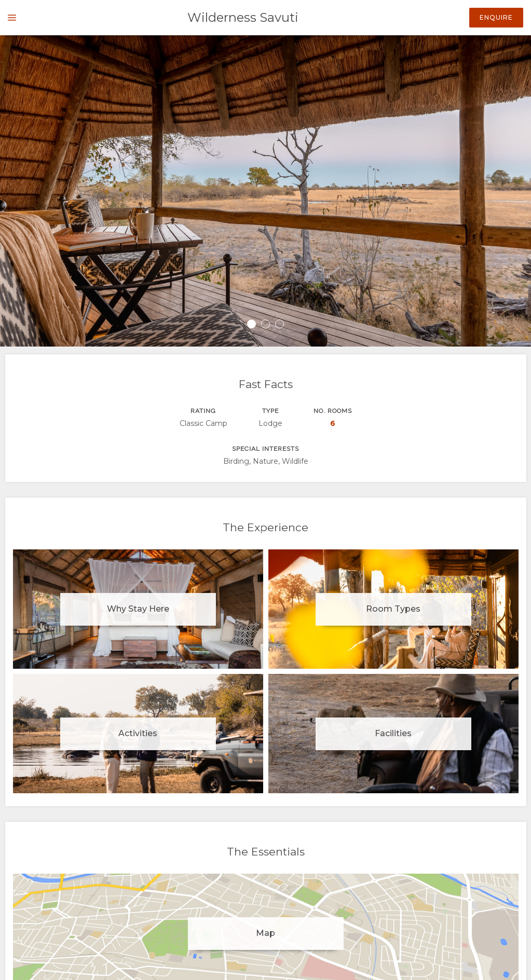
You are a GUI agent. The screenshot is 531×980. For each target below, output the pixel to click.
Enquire (496, 17)
